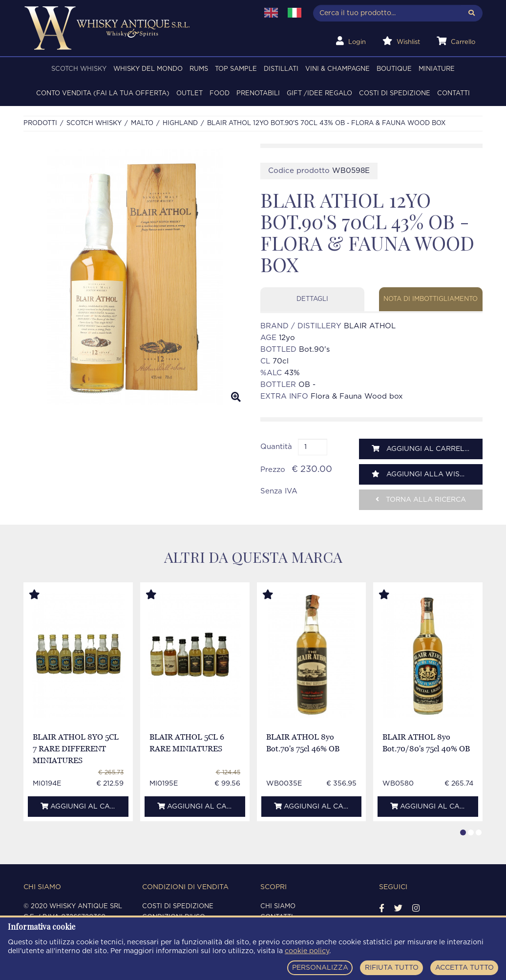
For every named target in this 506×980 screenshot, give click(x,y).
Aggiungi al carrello (423, 449)
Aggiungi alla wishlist (426, 474)
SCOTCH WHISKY (79, 69)
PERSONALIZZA (320, 968)
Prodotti (40, 123)
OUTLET (190, 94)
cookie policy (307, 951)
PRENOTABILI (258, 94)
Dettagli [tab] (312, 299)
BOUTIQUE (394, 69)
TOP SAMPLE (236, 69)
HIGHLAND (180, 123)
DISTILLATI (281, 69)
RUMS (199, 69)
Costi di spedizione (395, 94)
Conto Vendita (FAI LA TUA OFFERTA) (103, 94)
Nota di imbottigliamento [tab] (431, 299)
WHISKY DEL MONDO (148, 69)
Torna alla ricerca (421, 500)
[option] (135, 277)
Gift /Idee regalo (319, 94)
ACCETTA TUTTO (464, 968)
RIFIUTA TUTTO (392, 968)
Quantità (276, 447)
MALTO (142, 123)
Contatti (453, 94)
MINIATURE (437, 69)
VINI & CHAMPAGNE (337, 69)
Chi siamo (278, 906)
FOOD (220, 94)
